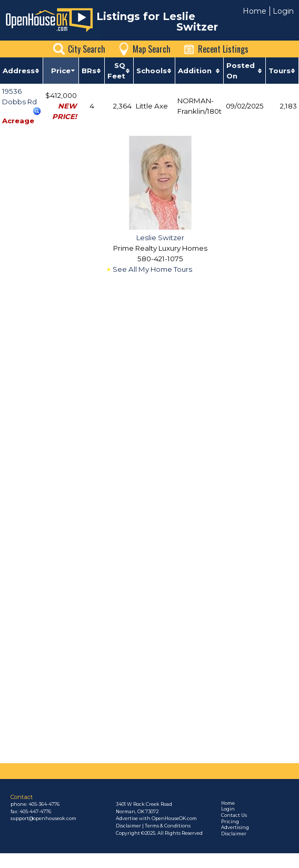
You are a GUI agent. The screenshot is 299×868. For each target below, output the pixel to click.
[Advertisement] (120, 643)
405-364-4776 (44, 804)
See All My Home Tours (152, 269)
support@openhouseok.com (43, 818)
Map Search (152, 49)
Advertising (235, 827)
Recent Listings (223, 49)
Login (283, 11)
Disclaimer (234, 834)
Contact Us (234, 815)
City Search (87, 49)
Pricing (230, 822)
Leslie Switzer (160, 238)
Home (255, 11)
